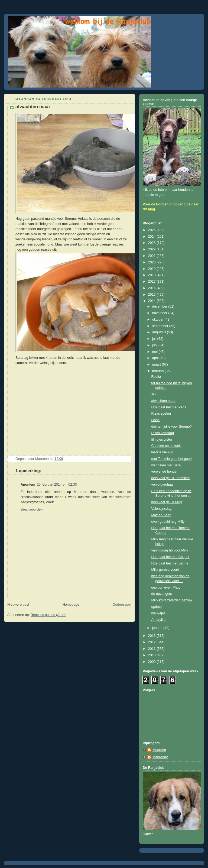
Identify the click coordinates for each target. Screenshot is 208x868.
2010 (152, 655)
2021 (152, 256)
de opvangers (162, 594)
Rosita (156, 377)
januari (158, 628)
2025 (152, 230)
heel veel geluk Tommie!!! (171, 478)
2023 (152, 243)
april (156, 358)
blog (152, 209)
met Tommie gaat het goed (172, 459)
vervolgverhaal (162, 485)
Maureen (159, 750)
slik (154, 394)
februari (158, 371)
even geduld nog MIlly (168, 522)
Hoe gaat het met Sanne (170, 563)
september (161, 326)
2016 (152, 288)
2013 (152, 636)
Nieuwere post (18, 605)
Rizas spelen (161, 414)
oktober (158, 320)
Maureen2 (160, 757)
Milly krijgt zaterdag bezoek (172, 600)
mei (155, 352)
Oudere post (122, 605)
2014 (152, 301)
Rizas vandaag (163, 433)
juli (155, 339)
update (157, 607)
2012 (152, 642)
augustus (160, 332)
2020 (152, 262)
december (160, 306)
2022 (152, 249)
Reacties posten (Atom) (48, 615)
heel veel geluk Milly (167, 502)
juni (155, 345)
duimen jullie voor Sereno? (172, 427)
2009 (152, 662)
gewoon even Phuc (166, 588)
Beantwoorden (32, 509)
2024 (152, 237)
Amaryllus (159, 620)
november (160, 313)
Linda (156, 420)
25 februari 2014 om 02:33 (57, 485)
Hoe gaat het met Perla (169, 407)
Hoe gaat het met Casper (170, 557)
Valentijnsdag (162, 509)
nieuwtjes (159, 613)
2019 (152, 269)
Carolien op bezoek (166, 446)
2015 (152, 295)
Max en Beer (161, 515)
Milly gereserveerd (165, 570)
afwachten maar (164, 401)
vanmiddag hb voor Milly (170, 550)
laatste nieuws (162, 452)
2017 (152, 282)
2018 (152, 275)
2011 (152, 649)
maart (157, 364)
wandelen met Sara (166, 465)
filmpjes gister (162, 440)
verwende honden (165, 472)
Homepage (71, 605)
